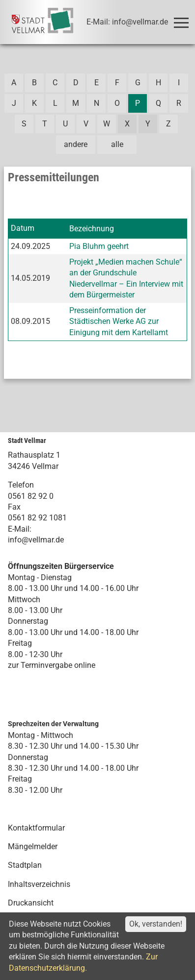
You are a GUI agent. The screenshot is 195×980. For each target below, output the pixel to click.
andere (76, 144)
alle (117, 144)
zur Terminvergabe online (52, 665)
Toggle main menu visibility (183, 18)
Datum (23, 228)
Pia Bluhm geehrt (99, 246)
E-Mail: (20, 529)
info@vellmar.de (36, 540)
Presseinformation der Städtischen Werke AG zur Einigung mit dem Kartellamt (119, 321)
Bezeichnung (92, 229)
